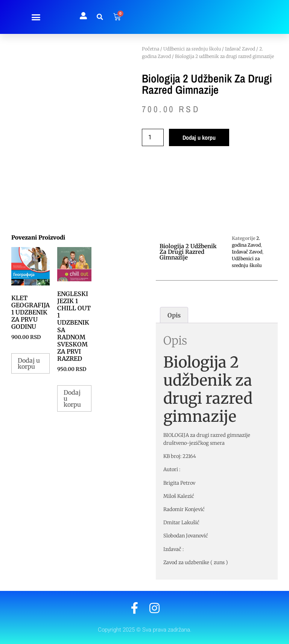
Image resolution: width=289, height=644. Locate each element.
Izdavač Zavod (240, 49)
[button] (36, 17)
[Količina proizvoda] (153, 137)
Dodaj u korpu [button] (29, 363)
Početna (151, 49)
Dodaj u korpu (199, 137)
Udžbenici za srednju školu (192, 49)
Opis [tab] (174, 315)
